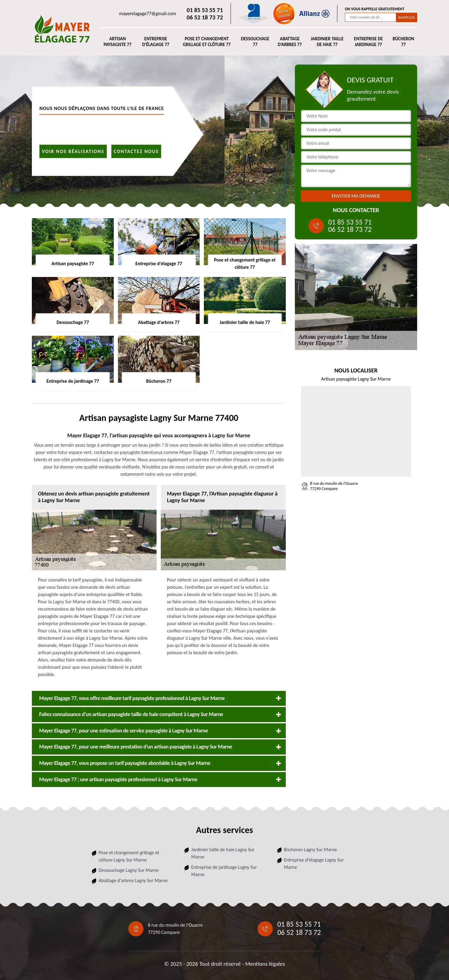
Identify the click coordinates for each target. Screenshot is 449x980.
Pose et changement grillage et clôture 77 (207, 42)
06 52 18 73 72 (205, 17)
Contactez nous (136, 151)
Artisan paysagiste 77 (117, 42)
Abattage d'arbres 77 (290, 42)
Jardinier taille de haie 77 (327, 42)
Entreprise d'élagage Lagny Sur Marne (314, 863)
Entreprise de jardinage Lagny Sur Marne (224, 871)
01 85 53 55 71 (205, 10)
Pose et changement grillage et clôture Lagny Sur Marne (129, 856)
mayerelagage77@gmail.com (148, 13)
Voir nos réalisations (73, 151)
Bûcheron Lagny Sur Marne (311, 850)
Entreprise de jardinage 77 (368, 42)
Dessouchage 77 (255, 42)
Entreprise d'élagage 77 (155, 42)
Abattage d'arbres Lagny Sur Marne (133, 880)
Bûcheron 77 (403, 42)
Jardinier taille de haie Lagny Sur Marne (223, 853)
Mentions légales (265, 964)
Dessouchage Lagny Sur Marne (129, 870)
